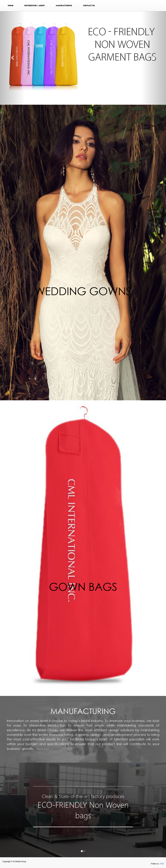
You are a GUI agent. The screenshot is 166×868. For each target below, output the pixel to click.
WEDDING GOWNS (83, 291)
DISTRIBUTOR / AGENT (35, 6)
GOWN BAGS (83, 587)
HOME (11, 6)
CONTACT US (89, 6)
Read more (43, 749)
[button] (12, 58)
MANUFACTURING (64, 6)
